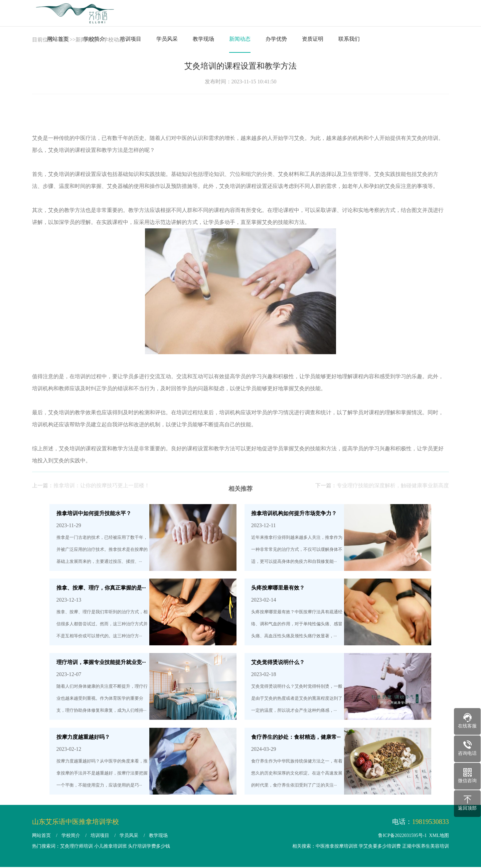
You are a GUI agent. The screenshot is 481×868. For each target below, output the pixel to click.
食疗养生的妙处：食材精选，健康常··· (296, 737)
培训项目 (131, 39)
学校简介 (94, 39)
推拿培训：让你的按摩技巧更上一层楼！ (102, 496)
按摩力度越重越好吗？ (83, 737)
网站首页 (58, 39)
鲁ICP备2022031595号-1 (402, 835)
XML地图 (439, 835)
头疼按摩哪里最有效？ (278, 588)
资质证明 (313, 39)
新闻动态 (240, 39)
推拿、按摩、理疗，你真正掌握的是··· (101, 588)
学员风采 (167, 39)
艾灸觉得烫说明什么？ (278, 662)
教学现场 (203, 39)
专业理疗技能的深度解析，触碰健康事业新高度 (393, 496)
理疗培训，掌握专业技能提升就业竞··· (101, 662)
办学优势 (276, 39)
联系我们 (349, 39)
